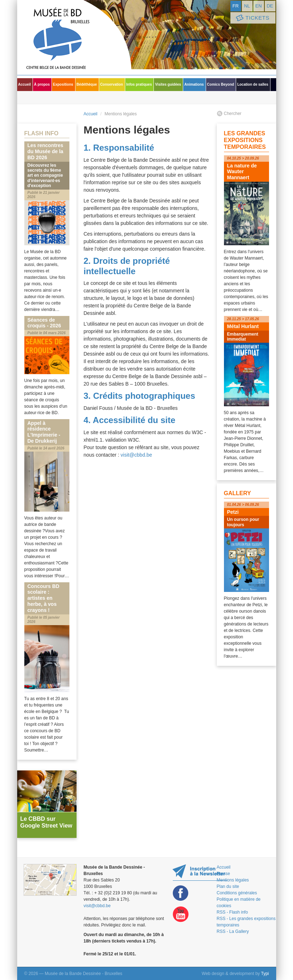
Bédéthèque (87, 84)
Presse (223, 874)
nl (247, 6)
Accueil (25, 84)
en (258, 6)
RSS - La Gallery (233, 931)
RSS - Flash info (232, 912)
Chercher (233, 114)
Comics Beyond (221, 84)
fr (236, 6)
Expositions (63, 84)
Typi (265, 974)
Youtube (181, 914)
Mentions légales (233, 880)
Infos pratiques (139, 84)
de (270, 6)
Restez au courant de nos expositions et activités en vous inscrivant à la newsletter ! (200, 872)
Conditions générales (237, 893)
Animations (194, 84)
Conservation (112, 84)
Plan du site (228, 886)
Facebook (181, 893)
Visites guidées (168, 84)
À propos (42, 84)
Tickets (252, 18)
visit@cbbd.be (136, 455)
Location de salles (253, 84)
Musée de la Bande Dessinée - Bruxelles (74, 37)
